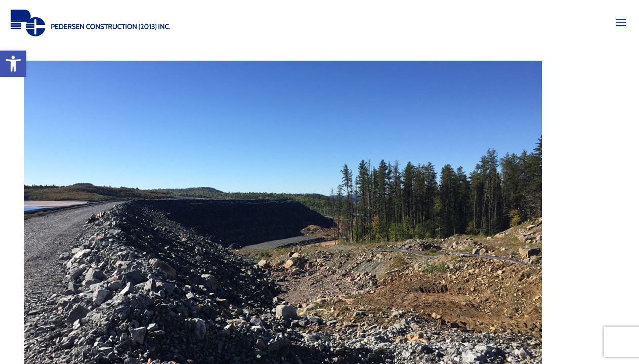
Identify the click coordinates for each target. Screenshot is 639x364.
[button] (13, 64)
